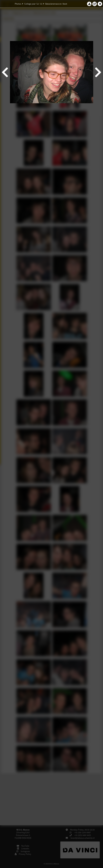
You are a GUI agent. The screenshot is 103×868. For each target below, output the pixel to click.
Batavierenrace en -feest (56, 4)
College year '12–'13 (33, 4)
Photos (18, 4)
